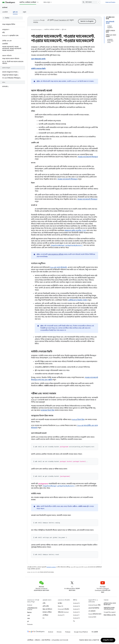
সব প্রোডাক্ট (95, 631)
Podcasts (30, 624)
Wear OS (60, 606)
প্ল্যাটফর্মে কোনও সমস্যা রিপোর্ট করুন (110, 603)
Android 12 (76, 612)
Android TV (61, 615)
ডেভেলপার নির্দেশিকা (94, 607)
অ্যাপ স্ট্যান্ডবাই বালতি (38, 59)
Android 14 (76, 606)
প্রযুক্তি (25, 12)
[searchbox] (13, 18)
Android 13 (76, 609)
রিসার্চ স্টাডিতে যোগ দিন (110, 615)
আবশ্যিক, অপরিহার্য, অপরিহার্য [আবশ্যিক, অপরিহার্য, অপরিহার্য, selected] (28, 2)
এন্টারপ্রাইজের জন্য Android (32, 608)
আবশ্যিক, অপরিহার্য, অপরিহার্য (52, 30)
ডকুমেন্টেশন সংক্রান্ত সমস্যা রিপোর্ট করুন (109, 608)
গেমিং (44, 603)
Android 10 (76, 617)
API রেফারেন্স (92, 610)
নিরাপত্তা (29, 612)
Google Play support (110, 612)
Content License (51, 566)
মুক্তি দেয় (64, 30)
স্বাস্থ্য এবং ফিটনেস (47, 609)
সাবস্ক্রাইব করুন (108, 640)
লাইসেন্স (37, 640)
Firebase (68, 631)
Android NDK (92, 616)
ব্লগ (28, 621)
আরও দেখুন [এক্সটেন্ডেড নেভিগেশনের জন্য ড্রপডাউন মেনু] (47, 2)
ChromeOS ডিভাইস (63, 609)
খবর (28, 618)
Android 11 (76, 615)
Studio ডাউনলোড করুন (95, 613)
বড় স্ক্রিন (60, 603)
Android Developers (36, 30)
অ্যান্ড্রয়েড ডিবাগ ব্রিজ (48, 410)
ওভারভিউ (5, 12)
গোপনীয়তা (45, 615)
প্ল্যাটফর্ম (5, 8)
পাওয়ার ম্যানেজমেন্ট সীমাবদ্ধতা (88, 157)
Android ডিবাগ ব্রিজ (78, 420)
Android (30, 604)
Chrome (59, 631)
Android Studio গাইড (94, 604)
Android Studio (110, 2)
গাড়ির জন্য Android (63, 612)
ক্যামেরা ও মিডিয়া (47, 612)
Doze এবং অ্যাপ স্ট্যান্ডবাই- (59, 267)
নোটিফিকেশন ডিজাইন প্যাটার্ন (78, 300)
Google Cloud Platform (81, 631)
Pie (74, 620)
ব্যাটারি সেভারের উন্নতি (38, 69)
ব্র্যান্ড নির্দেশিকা (46, 640)
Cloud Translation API (61, 20)
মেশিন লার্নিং (46, 606)
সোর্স (28, 615)
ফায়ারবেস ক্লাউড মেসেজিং (75, 231)
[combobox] (91, 2)
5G (44, 617)
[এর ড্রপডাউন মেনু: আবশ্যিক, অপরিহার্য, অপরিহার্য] (39, 2)
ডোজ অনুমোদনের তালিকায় (56, 254)
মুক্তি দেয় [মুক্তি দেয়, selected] (15, 12)
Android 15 (76, 603)
